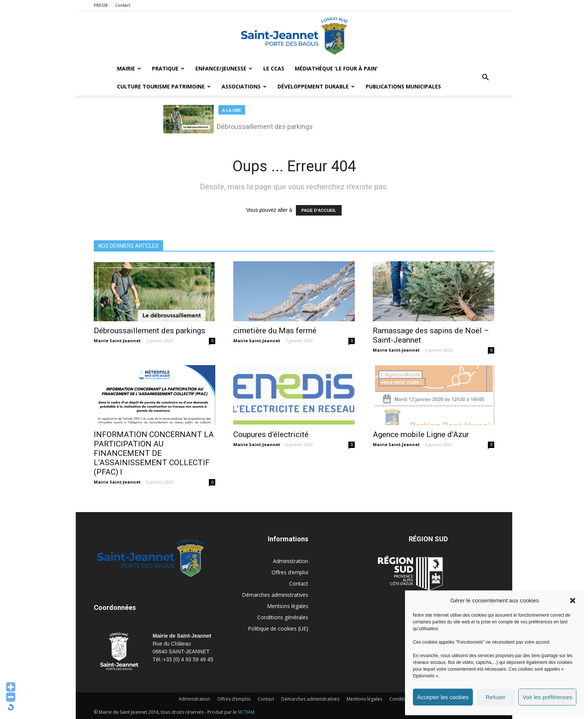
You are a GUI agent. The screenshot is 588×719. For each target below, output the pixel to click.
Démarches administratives (275, 595)
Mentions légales (288, 606)
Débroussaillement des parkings (149, 331)
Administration (291, 561)
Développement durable (316, 86)
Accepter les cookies (443, 697)
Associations (244, 86)
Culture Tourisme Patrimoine (164, 86)
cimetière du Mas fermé (275, 331)
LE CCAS (274, 68)
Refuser (496, 697)
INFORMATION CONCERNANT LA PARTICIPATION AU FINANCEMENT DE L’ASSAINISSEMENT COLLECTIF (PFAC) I (154, 453)
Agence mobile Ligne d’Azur (421, 434)
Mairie (129, 68)
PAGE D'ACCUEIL (319, 210)
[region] (294, 121)
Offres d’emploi (290, 572)
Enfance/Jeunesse (224, 68)
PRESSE (101, 5)
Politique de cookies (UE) (278, 628)
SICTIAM (246, 712)
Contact (123, 5)
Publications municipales (403, 86)
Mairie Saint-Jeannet (117, 341)
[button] (573, 601)
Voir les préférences (547, 697)
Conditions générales (283, 617)
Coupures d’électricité (271, 434)
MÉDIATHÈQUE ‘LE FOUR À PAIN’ (336, 68)
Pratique (168, 68)
